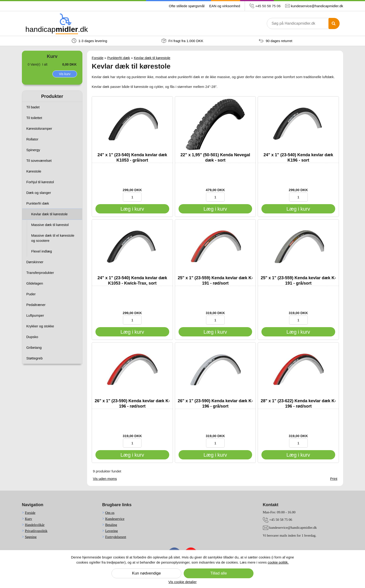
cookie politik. (278, 562)
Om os (110, 513)
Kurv (29, 519)
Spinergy (33, 150)
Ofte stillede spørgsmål (187, 6)
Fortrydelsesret (116, 537)
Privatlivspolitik (36, 531)
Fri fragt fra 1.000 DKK (182, 41)
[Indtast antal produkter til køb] (132, 197)
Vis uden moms (105, 479)
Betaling (111, 525)
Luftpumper (35, 315)
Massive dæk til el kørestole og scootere (53, 238)
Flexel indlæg (42, 251)
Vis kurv (65, 74)
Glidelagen (35, 283)
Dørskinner (35, 262)
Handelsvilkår (35, 525)
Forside (98, 58)
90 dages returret (275, 41)
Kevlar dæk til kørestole (49, 214)
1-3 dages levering (90, 41)
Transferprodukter (40, 273)
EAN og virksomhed (225, 6)
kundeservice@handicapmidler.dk (317, 6)
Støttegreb (34, 358)
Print (334, 479)
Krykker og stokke (40, 326)
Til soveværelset (39, 161)
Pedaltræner (36, 305)
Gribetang (34, 347)
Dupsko (32, 337)
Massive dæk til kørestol (50, 225)
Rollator (32, 139)
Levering (112, 531)
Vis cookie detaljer (182, 582)
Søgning (31, 537)
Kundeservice (115, 519)
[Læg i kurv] (132, 209)
